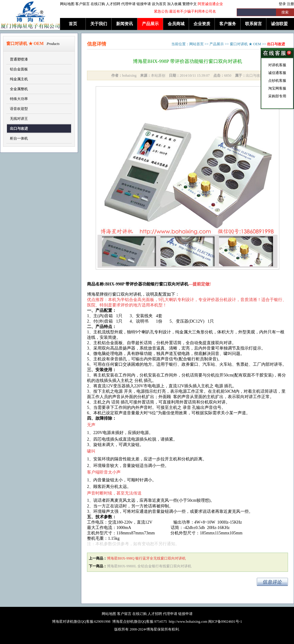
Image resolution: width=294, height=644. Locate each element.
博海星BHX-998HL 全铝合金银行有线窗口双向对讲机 (149, 566)
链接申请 (144, 4)
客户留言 (82, 4)
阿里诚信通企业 (210, 4)
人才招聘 (113, 4)
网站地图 (67, 4)
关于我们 (99, 24)
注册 (290, 4)
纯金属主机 (19, 79)
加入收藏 (174, 4)
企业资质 (202, 24)
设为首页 (159, 4)
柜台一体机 (19, 138)
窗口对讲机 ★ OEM (246, 44)
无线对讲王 (19, 119)
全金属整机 (19, 89)
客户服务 (228, 24)
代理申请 (128, 4)
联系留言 (253, 24)
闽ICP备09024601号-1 (225, 622)
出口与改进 (19, 129)
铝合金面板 (19, 69)
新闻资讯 (124, 24)
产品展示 (150, 24)
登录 (282, 4)
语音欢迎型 (19, 109)
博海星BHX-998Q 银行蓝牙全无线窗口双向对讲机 (146, 558)
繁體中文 (190, 4)
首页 (73, 24)
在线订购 (98, 4)
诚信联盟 (279, 24)
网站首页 (196, 44)
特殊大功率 (19, 99)
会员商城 (176, 24)
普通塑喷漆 (19, 59)
